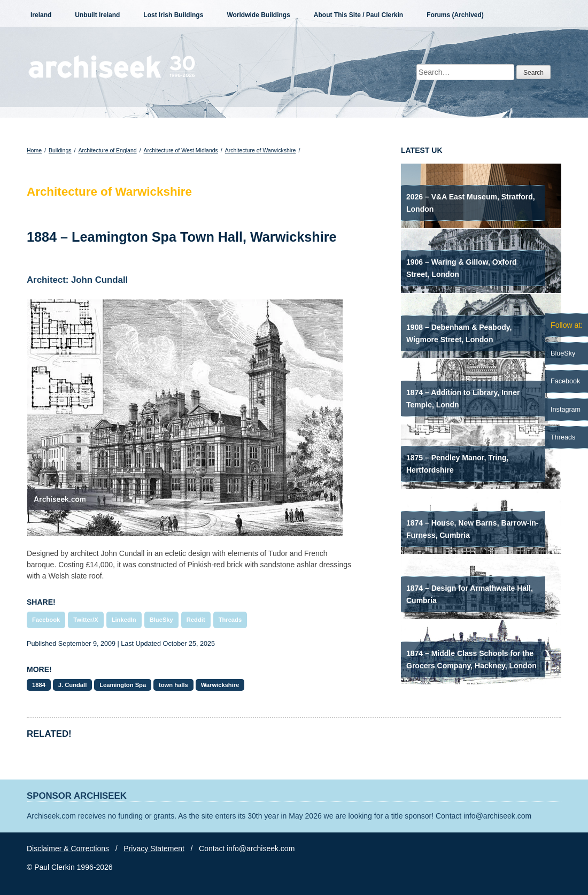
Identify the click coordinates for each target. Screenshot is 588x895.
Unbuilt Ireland (97, 15)
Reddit (196, 620)
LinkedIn (124, 620)
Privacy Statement (154, 848)
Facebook (46, 620)
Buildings (60, 150)
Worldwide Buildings (258, 15)
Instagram (566, 410)
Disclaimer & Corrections (68, 848)
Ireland (41, 15)
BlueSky (161, 620)
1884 (39, 685)
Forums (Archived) (455, 15)
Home (34, 150)
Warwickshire (220, 685)
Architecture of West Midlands (181, 150)
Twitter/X (86, 620)
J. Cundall (72, 685)
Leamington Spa (123, 685)
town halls (173, 685)
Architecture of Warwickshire (261, 150)
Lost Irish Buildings (173, 15)
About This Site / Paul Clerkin (358, 15)
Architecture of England (107, 150)
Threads (230, 620)
